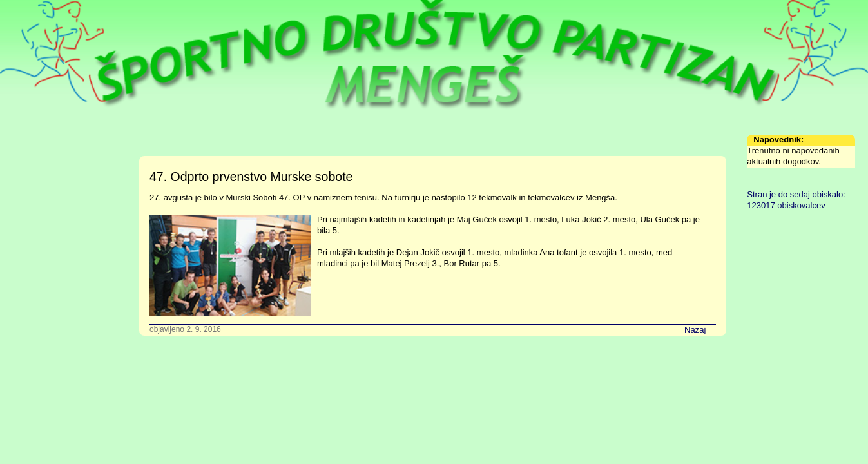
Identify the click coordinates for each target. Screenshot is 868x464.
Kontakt (24, 263)
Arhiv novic (31, 247)
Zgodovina (30, 199)
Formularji (29, 231)
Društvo (25, 150)
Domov (24, 134)
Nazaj (695, 330)
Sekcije (24, 183)
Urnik (20, 167)
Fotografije (30, 215)
